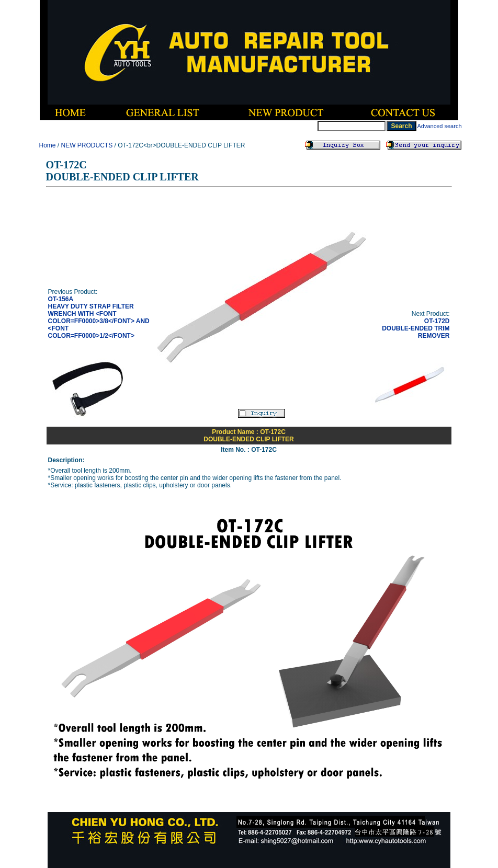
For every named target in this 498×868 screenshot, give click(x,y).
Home (48, 145)
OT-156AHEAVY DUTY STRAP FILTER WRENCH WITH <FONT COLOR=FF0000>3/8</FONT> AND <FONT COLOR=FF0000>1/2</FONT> (99, 317)
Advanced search (440, 126)
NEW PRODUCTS (87, 145)
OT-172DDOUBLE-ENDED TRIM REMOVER (416, 328)
